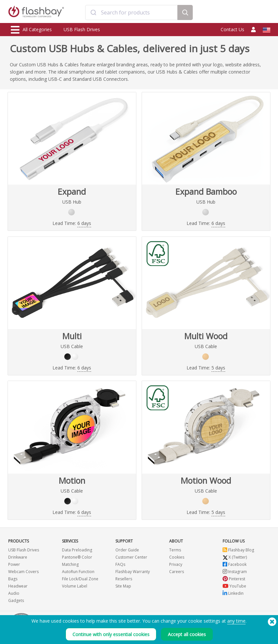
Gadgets (16, 600)
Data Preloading (77, 550)
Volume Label (75, 586)
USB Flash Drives (82, 29)
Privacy (176, 564)
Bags (13, 579)
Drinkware (18, 557)
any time (236, 624)
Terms (175, 550)
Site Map (123, 586)
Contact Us (232, 29)
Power (14, 564)
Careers (177, 572)
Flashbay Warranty (133, 572)
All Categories (31, 30)
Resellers (124, 579)
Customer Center (131, 557)
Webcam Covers (23, 572)
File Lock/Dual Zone (80, 579)
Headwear (18, 586)
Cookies (177, 557)
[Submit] (93, 12)
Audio (14, 593)
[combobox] (131, 12)
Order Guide (127, 550)
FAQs (120, 564)
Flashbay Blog (238, 550)
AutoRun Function (78, 572)
